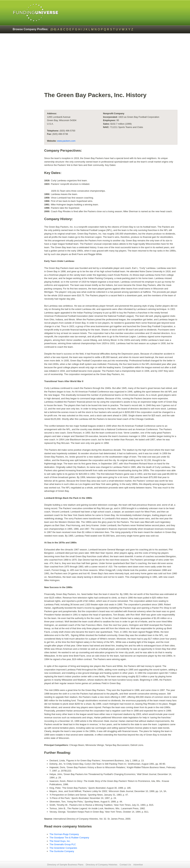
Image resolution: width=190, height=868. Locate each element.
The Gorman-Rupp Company (64, 834)
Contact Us (125, 865)
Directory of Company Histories (102, 865)
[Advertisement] (111, 64)
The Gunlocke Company (62, 851)
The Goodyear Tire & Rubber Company (69, 838)
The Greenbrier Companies (63, 848)
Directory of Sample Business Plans (65, 865)
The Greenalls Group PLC (63, 844)
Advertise (138, 865)
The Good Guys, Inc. (60, 841)
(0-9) (53, 29)
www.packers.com (66, 141)
